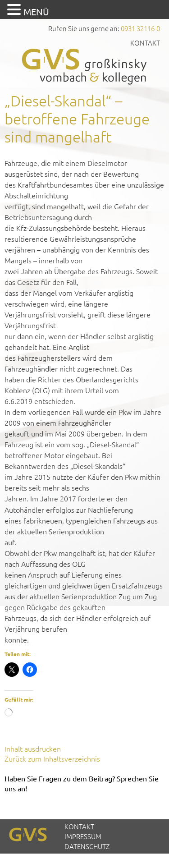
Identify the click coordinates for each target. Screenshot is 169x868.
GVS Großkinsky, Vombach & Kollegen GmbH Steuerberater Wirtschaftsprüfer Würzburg (85, 67)
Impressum (83, 836)
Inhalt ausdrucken (33, 749)
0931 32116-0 (140, 28)
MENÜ (36, 11)
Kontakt (145, 43)
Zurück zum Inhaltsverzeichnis (52, 758)
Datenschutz (87, 846)
